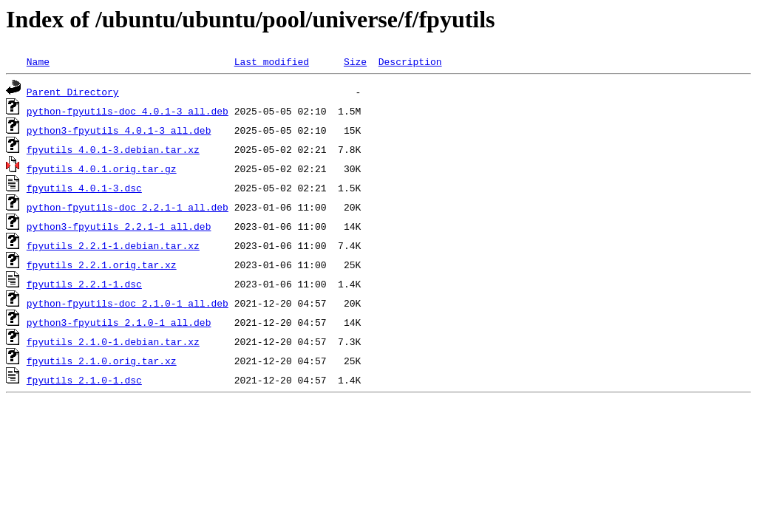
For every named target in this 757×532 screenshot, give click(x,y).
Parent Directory (73, 92)
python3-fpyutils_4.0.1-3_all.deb (119, 130)
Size (355, 61)
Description (410, 61)
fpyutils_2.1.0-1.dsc (84, 380)
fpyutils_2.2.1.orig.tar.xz (102, 265)
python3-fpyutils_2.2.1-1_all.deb (119, 226)
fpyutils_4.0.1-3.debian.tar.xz (113, 149)
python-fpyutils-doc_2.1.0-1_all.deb (128, 303)
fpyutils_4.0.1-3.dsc (84, 188)
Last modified (272, 61)
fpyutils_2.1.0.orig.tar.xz (102, 361)
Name (38, 61)
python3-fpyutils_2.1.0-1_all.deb (119, 322)
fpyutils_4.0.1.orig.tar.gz (102, 168)
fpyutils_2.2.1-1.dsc (84, 284)
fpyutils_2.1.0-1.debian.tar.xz (113, 341)
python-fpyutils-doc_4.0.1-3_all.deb (128, 111)
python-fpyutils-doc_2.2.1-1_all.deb (128, 207)
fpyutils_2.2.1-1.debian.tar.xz (113, 245)
